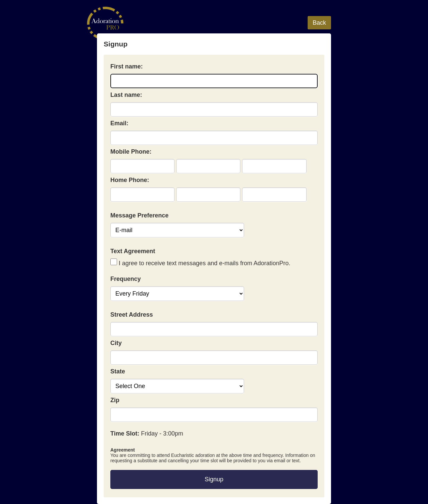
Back (319, 23)
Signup (214, 479)
